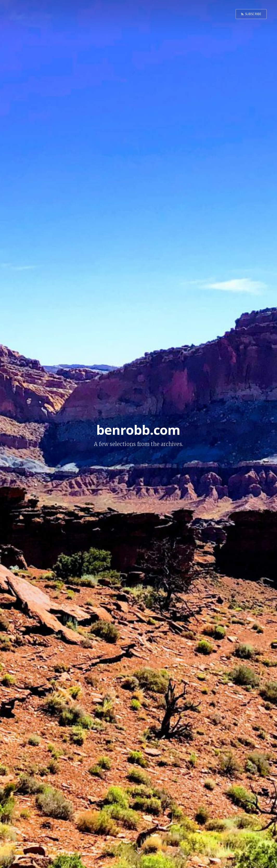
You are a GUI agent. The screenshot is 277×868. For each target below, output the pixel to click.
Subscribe (253, 14)
